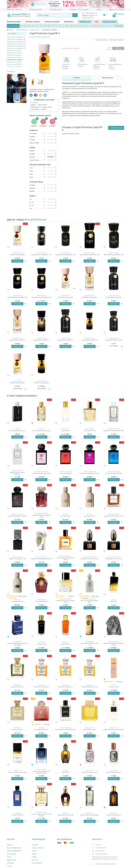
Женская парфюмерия (14, 848)
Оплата (34, 851)
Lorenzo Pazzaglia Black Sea (114, 473)
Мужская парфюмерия (14, 851)
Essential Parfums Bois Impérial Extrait (65, 601)
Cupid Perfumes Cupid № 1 (14, 51)
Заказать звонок (88, 17)
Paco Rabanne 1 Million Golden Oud (90, 644)
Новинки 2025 (85, 22)
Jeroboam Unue (65, 431)
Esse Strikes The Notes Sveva (90, 559)
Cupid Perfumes (37, 220)
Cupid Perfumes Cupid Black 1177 (16, 37)
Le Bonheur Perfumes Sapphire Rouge (41, 516)
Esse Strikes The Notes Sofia (114, 559)
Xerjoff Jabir (65, 772)
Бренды (9, 845)
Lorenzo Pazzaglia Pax (65, 473)
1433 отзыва (95, 596)
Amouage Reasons (90, 516)
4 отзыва (47, 724)
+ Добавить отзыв (116, 128)
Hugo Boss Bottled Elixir (114, 815)
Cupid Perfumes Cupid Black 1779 (16, 48)
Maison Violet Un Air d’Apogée (90, 815)
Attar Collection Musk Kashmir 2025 (90, 601)
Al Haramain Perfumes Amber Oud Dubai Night (17, 644)
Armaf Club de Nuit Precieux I (17, 431)
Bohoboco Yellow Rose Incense (17, 772)
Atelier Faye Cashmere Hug (90, 772)
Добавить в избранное (117, 40)
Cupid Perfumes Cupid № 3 (14, 55)
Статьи (9, 857)
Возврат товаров (38, 848)
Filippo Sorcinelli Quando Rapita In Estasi (114, 644)
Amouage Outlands (17, 601)
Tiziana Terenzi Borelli (41, 601)
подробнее (65, 68)
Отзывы (9, 866)
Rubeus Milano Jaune (90, 730)
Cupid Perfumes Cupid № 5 (15, 60)
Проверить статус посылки (79, 10)
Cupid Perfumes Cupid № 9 (41, 383)
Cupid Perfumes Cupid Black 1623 (16, 46)
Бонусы (34, 854)
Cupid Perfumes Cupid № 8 (90, 340)
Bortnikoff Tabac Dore (17, 687)
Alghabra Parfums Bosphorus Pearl (114, 431)
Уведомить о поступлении (118, 48)
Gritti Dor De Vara (114, 687)
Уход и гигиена (11, 854)
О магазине (10, 863)
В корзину (17, 261)
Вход (113, 10)
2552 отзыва (23, 596)
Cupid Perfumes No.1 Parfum (114, 340)
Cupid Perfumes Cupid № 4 (14, 57)
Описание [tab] (77, 78)
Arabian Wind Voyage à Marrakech (114, 730)
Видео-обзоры (11, 860)
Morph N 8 (114, 601)
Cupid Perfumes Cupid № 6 (14, 62)
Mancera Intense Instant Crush (41, 431)
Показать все (11, 71)
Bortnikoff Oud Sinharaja (41, 687)
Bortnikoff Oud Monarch (65, 687)
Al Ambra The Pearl (17, 815)
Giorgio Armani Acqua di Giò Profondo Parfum (41, 772)
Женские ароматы (14, 22)
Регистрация (120, 10)
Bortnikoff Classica (17, 730)
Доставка (35, 845)
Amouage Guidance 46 (41, 730)
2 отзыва (71, 596)
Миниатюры (69, 22)
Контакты (35, 860)
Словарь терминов (102, 40)
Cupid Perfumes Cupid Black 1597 (16, 44)
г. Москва (18, 10)
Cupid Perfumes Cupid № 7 (41, 340)
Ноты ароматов (37, 863)
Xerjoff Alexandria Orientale (65, 815)
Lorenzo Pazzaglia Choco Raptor (17, 516)
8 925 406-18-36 (100, 851)
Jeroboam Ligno (41, 644)
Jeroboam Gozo (65, 644)
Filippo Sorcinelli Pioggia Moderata (41, 559)
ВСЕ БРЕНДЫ (118, 26)
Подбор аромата (109, 22)
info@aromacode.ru (101, 854)
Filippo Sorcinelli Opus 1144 (17, 559)
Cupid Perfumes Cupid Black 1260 (16, 42)
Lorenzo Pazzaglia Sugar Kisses (41, 473)
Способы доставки (36, 10)
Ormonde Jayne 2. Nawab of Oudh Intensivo (41, 815)
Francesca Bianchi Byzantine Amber (65, 559)
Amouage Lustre (65, 516)
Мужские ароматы (33, 22)
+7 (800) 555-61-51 (91, 13)
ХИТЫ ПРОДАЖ (13, 26)
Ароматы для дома (52, 22)
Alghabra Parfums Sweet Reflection (17, 473)
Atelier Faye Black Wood (114, 772)
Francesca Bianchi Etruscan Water (114, 516)
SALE (97, 22)
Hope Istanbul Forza (90, 431)
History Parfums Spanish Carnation (65, 730)
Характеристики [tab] (108, 78)
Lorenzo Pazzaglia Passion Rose (90, 473)
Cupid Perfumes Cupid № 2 (14, 53)
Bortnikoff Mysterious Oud (90, 687)
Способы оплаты (56, 10)
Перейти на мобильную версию (105, 864)
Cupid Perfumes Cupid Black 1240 (16, 39)
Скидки (99, 10)
